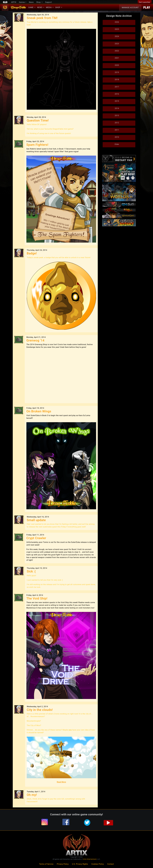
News (31, 2)
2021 (117, 58)
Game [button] (31, 7)
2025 (117, 29)
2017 (117, 87)
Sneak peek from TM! (42, 18)
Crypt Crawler (36, 538)
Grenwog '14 (35, 340)
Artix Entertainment (90, 859)
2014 (117, 108)
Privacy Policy (63, 864)
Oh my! (32, 795)
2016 (117, 94)
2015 (117, 101)
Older (117, 144)
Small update (36, 520)
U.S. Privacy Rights (80, 864)
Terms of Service (46, 864)
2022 (117, 51)
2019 (117, 72)
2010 (117, 137)
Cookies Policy (98, 864)
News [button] (40, 7)
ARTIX (14, 2)
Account (130, 8)
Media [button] (49, 7)
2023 (117, 44)
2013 (117, 116)
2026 (117, 22)
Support (49, 2)
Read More (61, 782)
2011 (117, 130)
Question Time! (38, 120)
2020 (117, 65)
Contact (111, 864)
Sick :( (31, 571)
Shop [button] (39, 2)
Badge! (32, 253)
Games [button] (22, 2)
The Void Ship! (37, 598)
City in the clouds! (40, 710)
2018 (117, 80)
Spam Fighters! (37, 145)
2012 (117, 123)
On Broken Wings (39, 411)
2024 (117, 36)
